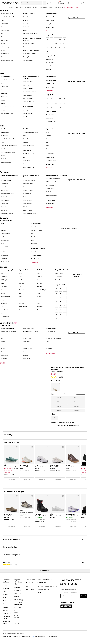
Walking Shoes (5, 210)
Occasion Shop (51, 17)
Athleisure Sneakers (29, 43)
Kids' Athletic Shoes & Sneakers (56, 175)
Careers (17, 597)
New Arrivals (50, 27)
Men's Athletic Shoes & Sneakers (31, 77)
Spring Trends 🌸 (60, 7)
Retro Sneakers (5, 200)
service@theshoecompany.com (48, 586)
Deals (77, 7)
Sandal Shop (50, 20)
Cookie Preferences (52, 637)
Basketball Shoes (28, 82)
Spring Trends (50, 24)
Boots (2, 20)
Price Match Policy (18, 612)
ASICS (20, 277)
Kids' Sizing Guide (7, 618)
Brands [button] (51, 7)
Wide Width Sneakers (29, 102)
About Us (17, 594)
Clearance (49, 31)
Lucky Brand (4, 300)
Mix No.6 (57, 280)
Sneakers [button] (28, 7)
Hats (32, 234)
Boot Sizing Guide (7, 623)
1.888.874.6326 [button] (42, 583)
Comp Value (18, 608)
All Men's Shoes (6, 77)
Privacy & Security (7, 637)
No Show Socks (5, 262)
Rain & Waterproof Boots (8, 47)
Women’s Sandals (29, 13)
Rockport (39, 300)
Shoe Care (34, 237)
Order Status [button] (42, 593)
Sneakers (6, 589)
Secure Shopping (26, 637)
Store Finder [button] (30, 590)
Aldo (2, 274)
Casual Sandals (28, 17)
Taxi (2, 314)
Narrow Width (50, 59)
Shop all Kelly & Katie (57, 372)
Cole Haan (4, 287)
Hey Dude (40, 284)
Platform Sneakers (6, 197)
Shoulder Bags (5, 240)
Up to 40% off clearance (77, 44)
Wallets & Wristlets (6, 247)
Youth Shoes (4, 136)
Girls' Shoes (27, 150)
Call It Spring (4, 280)
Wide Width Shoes (6, 162)
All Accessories (36, 223)
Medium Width (50, 63)
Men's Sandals (28, 107)
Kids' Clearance (51, 329)
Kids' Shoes (4, 129)
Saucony (21, 300)
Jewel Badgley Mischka (43, 290)
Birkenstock (4, 277)
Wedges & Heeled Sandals (31, 33)
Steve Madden (5, 310)
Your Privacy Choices (38, 637)
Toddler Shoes (5, 132)
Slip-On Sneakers (28, 60)
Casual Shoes (4, 23)
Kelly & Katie (58, 277)
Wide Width (49, 66)
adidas (48, 132)
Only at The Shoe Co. (53, 13)
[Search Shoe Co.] (31, 3)
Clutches (3, 230)
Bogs (38, 274)
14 (56, 107)
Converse (48, 136)
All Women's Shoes (7, 13)
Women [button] (11, 7)
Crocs (47, 139)
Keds (20, 287)
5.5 (60, 39)
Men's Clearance (29, 329)
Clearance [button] (70, 7)
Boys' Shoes (27, 129)
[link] (11, 469)
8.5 (64, 43)
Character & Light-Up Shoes (9, 146)
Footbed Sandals (28, 27)
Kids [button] (22, 7)
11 (64, 48)
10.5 (60, 48)
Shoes (5, 585)
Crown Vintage (59, 274)
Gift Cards (18, 591)
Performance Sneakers (30, 54)
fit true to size (81, 394)
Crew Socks (4, 259)
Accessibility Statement (19, 604)
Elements (39, 280)
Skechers (48, 149)
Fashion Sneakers (28, 88)
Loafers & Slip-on (28, 349)
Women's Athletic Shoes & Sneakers (32, 39)
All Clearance (50, 354)
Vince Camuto (5, 317)
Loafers (3, 43)
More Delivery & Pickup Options (68, 426)
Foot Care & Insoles (36, 230)
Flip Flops (26, 23)
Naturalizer (4, 304)
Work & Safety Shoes (7, 60)
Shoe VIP (17, 588)
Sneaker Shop (50, 200)
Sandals (35, 7)
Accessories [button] (43, 7)
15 (60, 107)
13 (52, 107)
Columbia (40, 277)
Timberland (40, 307)
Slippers (3, 57)
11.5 (64, 103)
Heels (2, 37)
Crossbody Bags (5, 234)
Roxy (2, 307)
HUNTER (39, 287)
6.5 (47, 43)
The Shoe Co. (30, 583)
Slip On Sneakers (51, 192)
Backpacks (4, 227)
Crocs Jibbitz (34, 227)
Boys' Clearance (50, 332)
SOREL (39, 304)
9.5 (52, 48)
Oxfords (3, 103)
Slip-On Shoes (5, 54)
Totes (2, 244)
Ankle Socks (4, 255)
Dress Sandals (27, 20)
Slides (25, 30)
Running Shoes (27, 57)
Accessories (50, 154)
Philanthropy (19, 600)
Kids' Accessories (36, 255)
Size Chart (18, 624)
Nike (47, 142)
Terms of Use (16, 637)
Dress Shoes (4, 93)
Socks (3, 252)
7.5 (56, 43)
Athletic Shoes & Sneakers (8, 17)
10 (56, 48)
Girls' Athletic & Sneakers (53, 182)
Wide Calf (49, 69)
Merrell (39, 297)
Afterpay (17, 621)
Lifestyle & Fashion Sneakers (31, 50)
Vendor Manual (17, 617)
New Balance (23, 290)
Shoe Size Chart (51, 161)
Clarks (3, 284)
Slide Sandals (27, 117)
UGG (38, 310)
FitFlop (3, 294)
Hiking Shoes (4, 40)
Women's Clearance (7, 329)
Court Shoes (27, 47)
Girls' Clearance (50, 335)
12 (48, 52)
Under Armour (23, 307)
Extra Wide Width (51, 121)
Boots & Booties (5, 335)
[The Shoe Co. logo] (10, 3)
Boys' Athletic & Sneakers (53, 179)
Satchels (3, 237)
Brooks (21, 280)
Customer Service (43, 590)
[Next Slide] (84, 464)
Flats (2, 33)
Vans (20, 310)
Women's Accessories (38, 248)
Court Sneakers (28, 187)
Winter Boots (7, 601)
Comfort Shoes (5, 30)
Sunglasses (34, 244)
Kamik (39, 294)
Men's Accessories (37, 252)
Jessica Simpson (5, 297)
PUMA (47, 146)
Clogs (2, 27)
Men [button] (17, 7)
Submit (84, 596)
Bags (2, 223)
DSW (28, 586)
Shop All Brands (60, 285)
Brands (5, 611)
